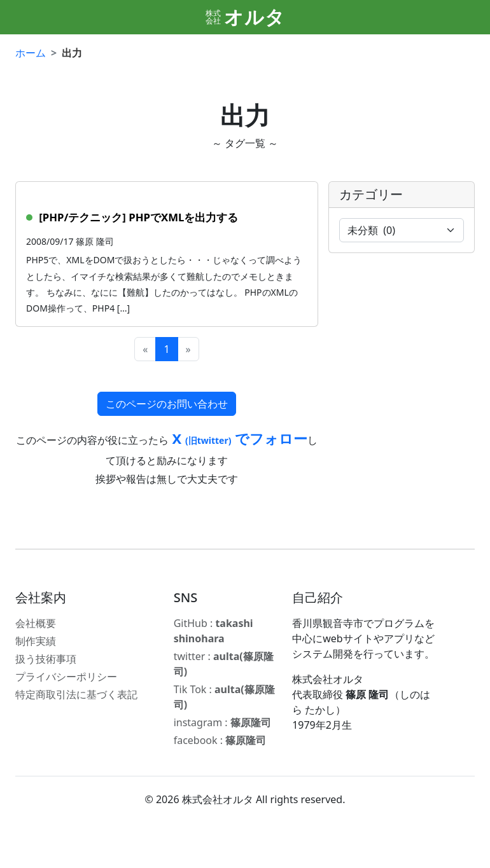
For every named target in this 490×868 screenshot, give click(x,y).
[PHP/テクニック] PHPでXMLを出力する (138, 217)
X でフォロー (238, 438)
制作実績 (36, 641)
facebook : (220, 740)
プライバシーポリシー (66, 677)
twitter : (224, 664)
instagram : (222, 722)
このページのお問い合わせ (167, 404)
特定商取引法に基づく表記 (76, 694)
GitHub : (213, 631)
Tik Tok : (224, 697)
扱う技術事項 (46, 659)
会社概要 (36, 623)
